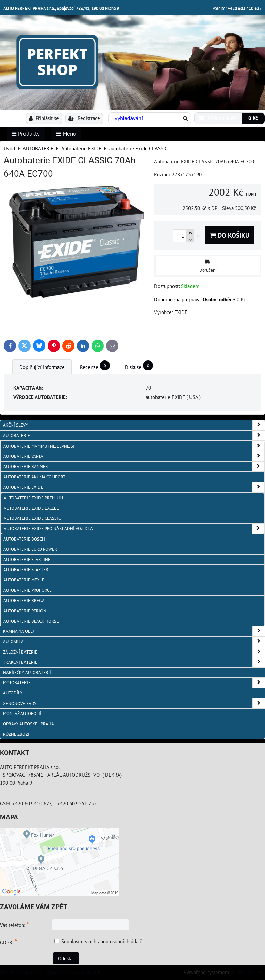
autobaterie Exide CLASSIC (32, 518)
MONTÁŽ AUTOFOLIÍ (22, 714)
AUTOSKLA (134, 641)
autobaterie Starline (27, 559)
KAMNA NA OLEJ (134, 631)
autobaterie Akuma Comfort (34, 477)
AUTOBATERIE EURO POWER (30, 549)
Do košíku (230, 235)
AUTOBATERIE (134, 436)
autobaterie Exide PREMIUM (33, 498)
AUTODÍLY (13, 693)
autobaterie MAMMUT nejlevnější (134, 446)
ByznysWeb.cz (246, 972)
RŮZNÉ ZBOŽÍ (16, 734)
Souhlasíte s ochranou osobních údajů (102, 941)
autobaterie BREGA (24, 601)
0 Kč (253, 118)
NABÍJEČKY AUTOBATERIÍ (27, 672)
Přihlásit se (44, 118)
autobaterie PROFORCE (28, 590)
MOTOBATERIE (134, 683)
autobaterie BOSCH (24, 539)
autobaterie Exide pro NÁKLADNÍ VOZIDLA (134, 528)
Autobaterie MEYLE (24, 580)
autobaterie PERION (25, 611)
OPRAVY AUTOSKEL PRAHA (29, 724)
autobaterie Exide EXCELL (31, 508)
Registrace (84, 118)
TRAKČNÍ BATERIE (134, 662)
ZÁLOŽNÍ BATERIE (134, 652)
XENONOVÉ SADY (134, 703)
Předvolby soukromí (21, 972)
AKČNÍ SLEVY (134, 425)
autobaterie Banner (134, 467)
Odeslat (66, 958)
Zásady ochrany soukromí (74, 972)
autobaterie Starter (26, 570)
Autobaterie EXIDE (134, 487)
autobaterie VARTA (134, 456)
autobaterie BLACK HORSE (31, 621)
